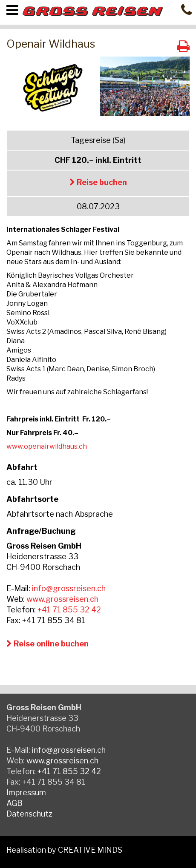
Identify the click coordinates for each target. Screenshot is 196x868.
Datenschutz (29, 814)
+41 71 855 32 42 (69, 610)
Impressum (26, 793)
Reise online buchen (48, 644)
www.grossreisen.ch (62, 599)
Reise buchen (98, 182)
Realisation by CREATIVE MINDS (64, 850)
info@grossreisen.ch (69, 588)
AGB (14, 803)
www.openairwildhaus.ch (47, 446)
